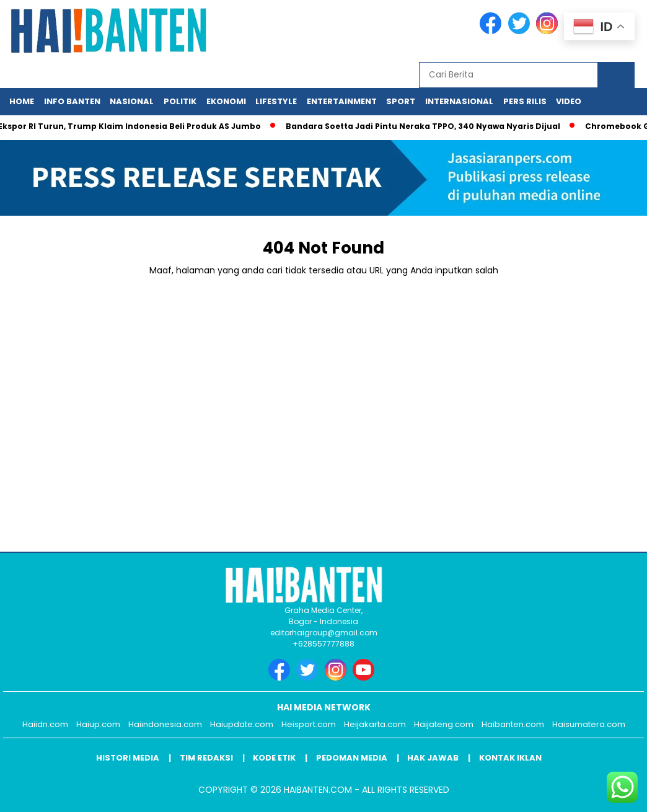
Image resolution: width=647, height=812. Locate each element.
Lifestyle (276, 101)
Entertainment (342, 101)
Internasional (459, 101)
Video (569, 101)
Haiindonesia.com (165, 724)
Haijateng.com (444, 724)
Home (22, 101)
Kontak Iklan (510, 758)
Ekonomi (226, 101)
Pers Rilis (525, 101)
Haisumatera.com (589, 724)
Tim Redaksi (206, 758)
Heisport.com (309, 724)
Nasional (132, 101)
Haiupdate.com (242, 724)
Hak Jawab (433, 758)
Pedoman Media (352, 758)
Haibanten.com (513, 724)
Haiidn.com (45, 724)
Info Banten (72, 101)
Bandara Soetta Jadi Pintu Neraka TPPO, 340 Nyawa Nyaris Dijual (427, 126)
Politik (180, 101)
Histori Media (128, 758)
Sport (401, 101)
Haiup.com (98, 724)
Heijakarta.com (375, 724)
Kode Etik (274, 758)
